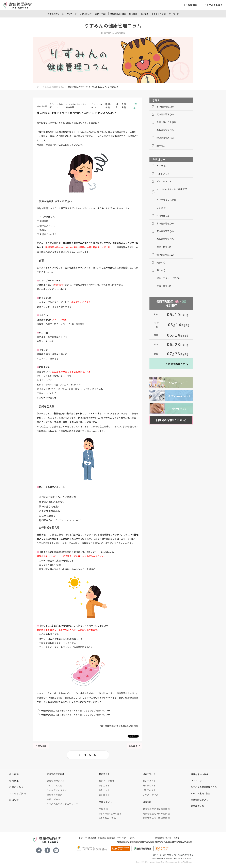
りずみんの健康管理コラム (53, 87)
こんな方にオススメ (57, 790)
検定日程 (14, 774)
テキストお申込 (150, 795)
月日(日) (178, 315)
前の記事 (42, 746)
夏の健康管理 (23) (165, 231)
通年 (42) (161, 270)
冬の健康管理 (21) (165, 223)
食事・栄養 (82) (164, 286)
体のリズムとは (55, 786)
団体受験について (199, 800)
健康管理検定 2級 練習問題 (156, 814)
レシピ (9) (161, 208)
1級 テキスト (149, 790)
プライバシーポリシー (127, 838)
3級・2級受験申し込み (110, 814)
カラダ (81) (162, 166)
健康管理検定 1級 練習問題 (156, 818)
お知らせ (14, 800)
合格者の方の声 (55, 795)
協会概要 (92, 838)
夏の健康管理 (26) (165, 114)
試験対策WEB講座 (118, 14)
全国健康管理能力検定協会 (142, 842)
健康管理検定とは (55, 14)
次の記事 (133, 746)
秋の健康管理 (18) (165, 255)
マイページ (174, 14)
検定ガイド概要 (107, 781)
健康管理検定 (123, 842)
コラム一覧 (90, 755)
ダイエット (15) (164, 181)
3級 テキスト (149, 781)
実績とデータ (53, 799)
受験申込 (193, 5)
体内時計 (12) (163, 216)
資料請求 (144, 14)
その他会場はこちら (177, 364)
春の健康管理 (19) (165, 130)
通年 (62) (161, 146)
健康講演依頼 (197, 806)
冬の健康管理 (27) (165, 107)
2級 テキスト (149, 786)
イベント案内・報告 (201, 793)
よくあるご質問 (159, 14)
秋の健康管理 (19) (165, 138)
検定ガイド (72, 14)
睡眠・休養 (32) (164, 247)
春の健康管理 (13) (165, 239)
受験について (86, 14)
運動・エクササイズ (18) (168, 278)
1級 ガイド (104, 795)
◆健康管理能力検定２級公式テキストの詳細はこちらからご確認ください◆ (76, 715)
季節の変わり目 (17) (166, 122)
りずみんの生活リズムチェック (62, 804)
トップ (36, 87)
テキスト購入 (216, 5)
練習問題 (133, 14)
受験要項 (103, 809)
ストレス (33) (163, 174)
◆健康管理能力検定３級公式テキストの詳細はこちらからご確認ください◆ (76, 711)
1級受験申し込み (107, 818)
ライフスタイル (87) (166, 200)
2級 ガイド (104, 790)
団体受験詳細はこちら (169, 420)
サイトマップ (81, 838)
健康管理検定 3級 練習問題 (156, 809)
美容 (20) (161, 262)
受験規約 (102, 838)
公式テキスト (101, 14)
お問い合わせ (16, 787)
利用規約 (111, 838)
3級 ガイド (104, 786)
